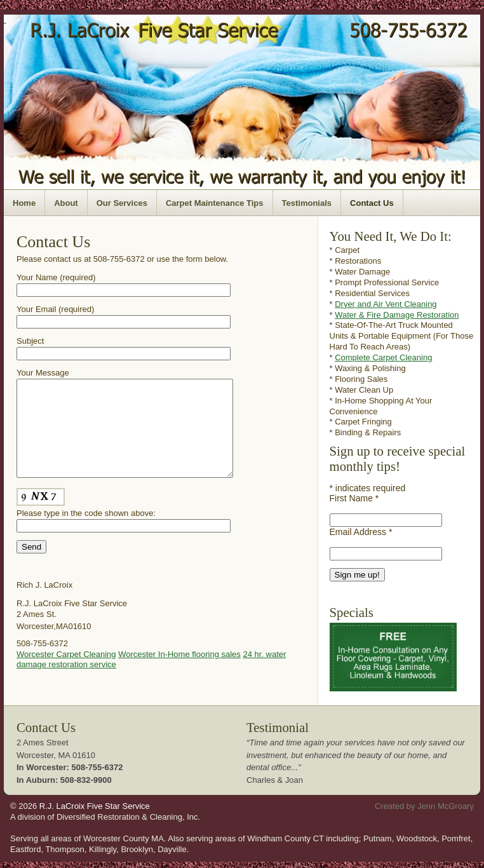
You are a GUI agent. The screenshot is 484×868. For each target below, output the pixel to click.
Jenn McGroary (446, 809)
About (66, 203)
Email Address (361, 532)
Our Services (122, 203)
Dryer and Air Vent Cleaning (386, 304)
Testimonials (307, 203)
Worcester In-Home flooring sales (179, 673)
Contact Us (372, 203)
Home (24, 203)
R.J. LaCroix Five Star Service (95, 809)
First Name (354, 498)
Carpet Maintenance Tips (215, 203)
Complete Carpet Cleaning (383, 357)
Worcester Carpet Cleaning (66, 673)
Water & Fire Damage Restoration (397, 315)
